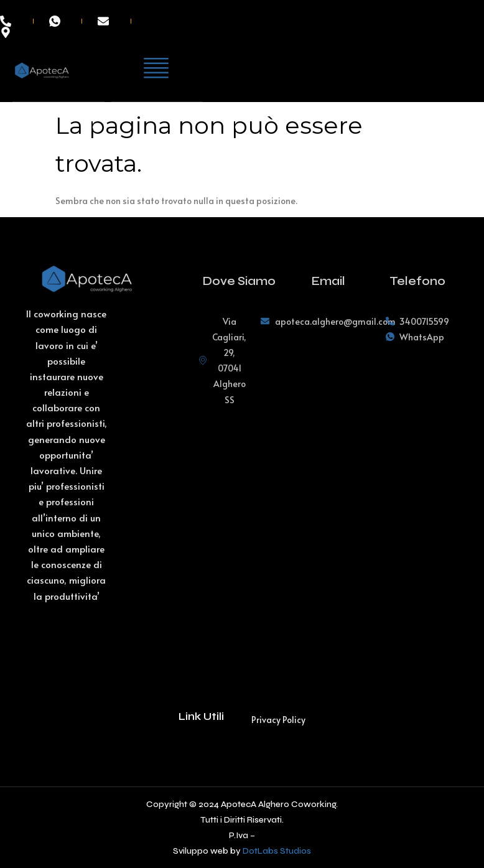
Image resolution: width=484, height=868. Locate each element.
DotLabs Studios (277, 851)
